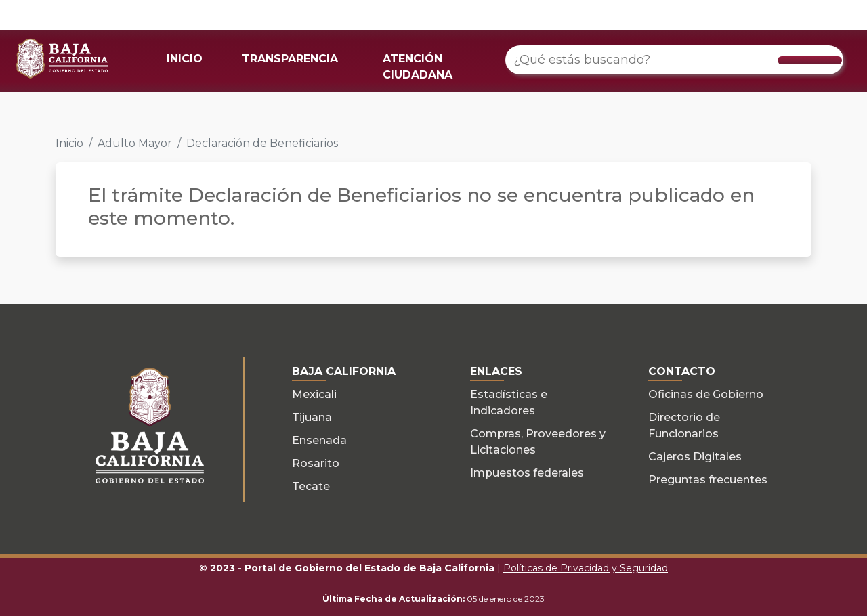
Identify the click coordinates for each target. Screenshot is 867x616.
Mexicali (314, 394)
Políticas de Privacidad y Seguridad (586, 568)
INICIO (185, 59)
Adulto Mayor (135, 143)
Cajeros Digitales (695, 457)
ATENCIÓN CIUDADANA (418, 67)
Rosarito (316, 463)
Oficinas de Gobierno (706, 394)
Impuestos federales (527, 473)
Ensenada (319, 440)
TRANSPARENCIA (290, 59)
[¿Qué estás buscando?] (674, 60)
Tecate (311, 486)
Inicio (69, 143)
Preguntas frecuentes (708, 480)
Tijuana (312, 417)
